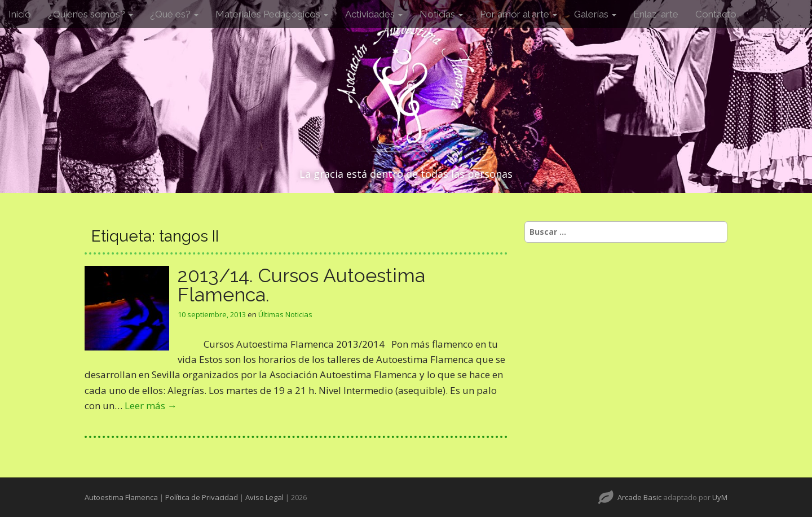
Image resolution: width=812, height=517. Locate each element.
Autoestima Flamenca (121, 497)
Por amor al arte (518, 14)
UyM (720, 497)
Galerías (595, 14)
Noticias (441, 14)
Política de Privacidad (202, 497)
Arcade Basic (639, 497)
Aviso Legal (264, 497)
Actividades (374, 14)
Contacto (716, 14)
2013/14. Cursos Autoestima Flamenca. (301, 285)
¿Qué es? (174, 14)
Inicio (20, 14)
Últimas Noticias (285, 314)
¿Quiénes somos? (91, 14)
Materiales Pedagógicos (272, 14)
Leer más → (151, 406)
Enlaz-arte (656, 14)
